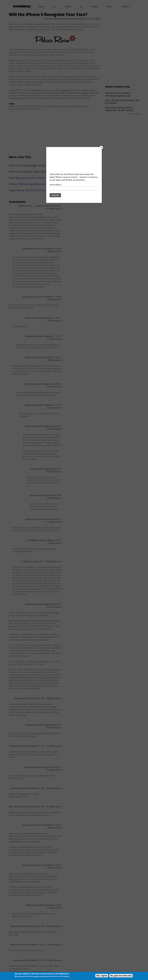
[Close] (101, 148)
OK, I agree (102, 976)
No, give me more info (121, 976)
